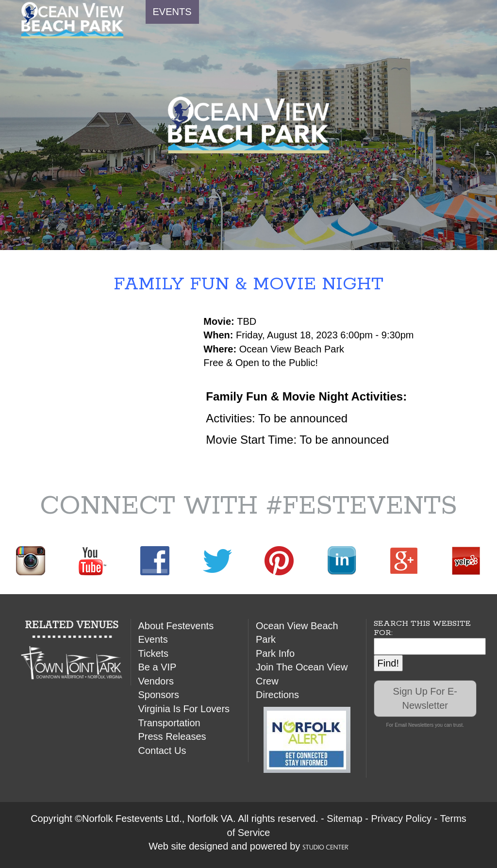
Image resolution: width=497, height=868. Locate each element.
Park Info (275, 653)
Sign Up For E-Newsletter (425, 698)
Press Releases (172, 736)
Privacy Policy (401, 818)
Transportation (169, 723)
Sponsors (159, 695)
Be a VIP (157, 667)
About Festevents (176, 626)
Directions (277, 695)
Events (153, 639)
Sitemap (344, 818)
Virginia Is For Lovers (184, 709)
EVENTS (172, 12)
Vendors (156, 681)
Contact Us (162, 751)
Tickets (154, 653)
